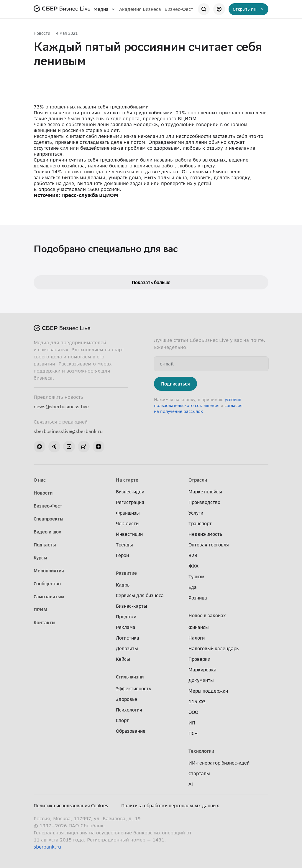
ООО (193, 712)
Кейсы (123, 659)
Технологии (201, 751)
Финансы (199, 627)
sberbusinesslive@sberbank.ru (68, 431)
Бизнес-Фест (179, 9)
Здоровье (127, 699)
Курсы (40, 558)
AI (191, 784)
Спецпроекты (49, 519)
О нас (40, 480)
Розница (198, 598)
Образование (131, 731)
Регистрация (130, 502)
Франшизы (128, 513)
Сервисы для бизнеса (140, 595)
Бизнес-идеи (130, 492)
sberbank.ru (47, 847)
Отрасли (198, 480)
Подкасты (45, 545)
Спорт (122, 720)
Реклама (126, 627)
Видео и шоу (47, 532)
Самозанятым (49, 597)
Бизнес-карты (132, 606)
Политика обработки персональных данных (170, 806)
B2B (193, 555)
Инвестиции (129, 534)
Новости (42, 33)
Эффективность (133, 689)
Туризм (196, 577)
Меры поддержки (208, 691)
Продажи (126, 617)
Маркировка (202, 670)
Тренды (124, 545)
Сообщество (47, 584)
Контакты (45, 622)
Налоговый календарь (214, 648)
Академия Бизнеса (140, 9)
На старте (127, 480)
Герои (122, 555)
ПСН (193, 733)
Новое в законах (207, 615)
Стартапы (199, 773)
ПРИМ (41, 610)
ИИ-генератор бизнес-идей (219, 763)
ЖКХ (193, 566)
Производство (204, 502)
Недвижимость (205, 534)
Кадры (123, 585)
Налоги (197, 638)
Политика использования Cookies (71, 806)
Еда (193, 587)
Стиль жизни (130, 677)
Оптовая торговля (209, 545)
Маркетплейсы (205, 492)
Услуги (196, 513)
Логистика (128, 638)
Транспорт (200, 523)
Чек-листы (128, 523)
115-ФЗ (197, 701)
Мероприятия (49, 571)
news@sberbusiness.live (61, 406)
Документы (201, 680)
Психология (129, 710)
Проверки (199, 659)
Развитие (126, 573)
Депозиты (127, 648)
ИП (192, 723)
